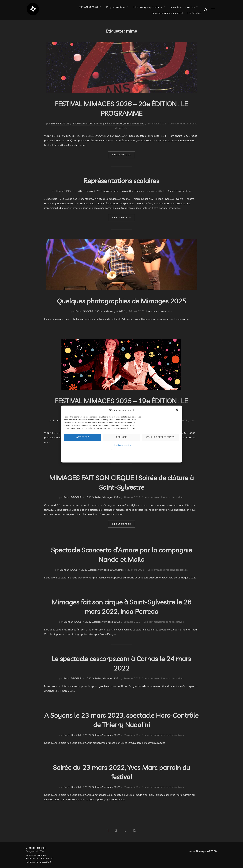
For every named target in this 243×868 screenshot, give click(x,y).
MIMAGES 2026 (90, 7)
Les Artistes (194, 13)
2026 (76, 123)
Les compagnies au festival (167, 13)
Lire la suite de (124, 155)
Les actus (175, 7)
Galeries (192, 7)
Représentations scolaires (121, 181)
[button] (177, 410)
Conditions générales (36, 848)
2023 (88, 497)
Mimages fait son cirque (109, 123)
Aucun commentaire (180, 191)
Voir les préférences (160, 437)
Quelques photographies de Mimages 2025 (121, 301)
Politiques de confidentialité (39, 858)
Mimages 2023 (111, 497)
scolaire (124, 191)
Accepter (83, 437)
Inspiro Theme (196, 851)
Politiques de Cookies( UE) (38, 862)
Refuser (122, 437)
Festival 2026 (87, 123)
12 (134, 831)
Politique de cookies (123, 445)
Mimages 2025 (116, 311)
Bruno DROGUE (60, 123)
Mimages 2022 (111, 622)
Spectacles (138, 123)
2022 (88, 622)
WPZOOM (212, 851)
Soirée (127, 123)
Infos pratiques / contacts (149, 7)
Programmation (117, 7)
